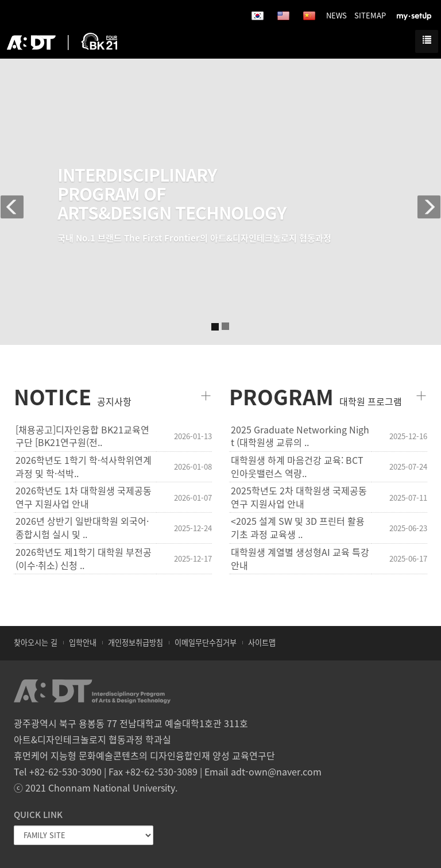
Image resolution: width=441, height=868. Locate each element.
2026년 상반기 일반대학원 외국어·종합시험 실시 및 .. (82, 528)
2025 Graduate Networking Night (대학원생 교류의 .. (300, 436)
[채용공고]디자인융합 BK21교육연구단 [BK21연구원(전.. (82, 436)
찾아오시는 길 (36, 642)
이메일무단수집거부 (206, 642)
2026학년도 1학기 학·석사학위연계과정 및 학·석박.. (84, 467)
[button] (16, 201)
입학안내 (83, 642)
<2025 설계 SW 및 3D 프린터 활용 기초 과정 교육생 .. (298, 528)
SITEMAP (370, 15)
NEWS (336, 15)
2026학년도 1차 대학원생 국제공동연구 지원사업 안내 (84, 497)
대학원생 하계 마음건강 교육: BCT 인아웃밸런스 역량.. (297, 467)
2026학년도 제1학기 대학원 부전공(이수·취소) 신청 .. (84, 559)
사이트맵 (262, 642)
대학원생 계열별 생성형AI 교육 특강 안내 (300, 559)
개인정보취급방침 (136, 642)
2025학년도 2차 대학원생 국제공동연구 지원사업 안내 (299, 497)
